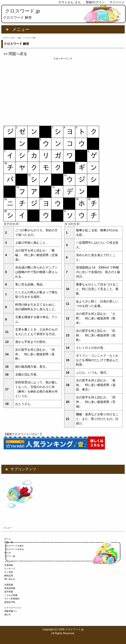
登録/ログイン (95, 2)
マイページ (117, 2)
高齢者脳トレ (11, 611)
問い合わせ (10, 579)
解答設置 (9, 576)
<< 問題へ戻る (15, 54)
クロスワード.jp (22, 11)
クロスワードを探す (14, 546)
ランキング (10, 569)
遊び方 (8, 615)
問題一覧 (9, 542)
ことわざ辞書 (11, 595)
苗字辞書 (9, 592)
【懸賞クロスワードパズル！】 (23, 434)
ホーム (8, 539)
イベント (9, 562)
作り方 (8, 553)
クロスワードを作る (14, 549)
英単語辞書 (10, 588)
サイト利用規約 (12, 599)
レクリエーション (13, 608)
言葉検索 (9, 565)
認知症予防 (10, 602)
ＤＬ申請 (9, 572)
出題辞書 (9, 585)
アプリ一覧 (10, 556)
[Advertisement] (63, 91)
